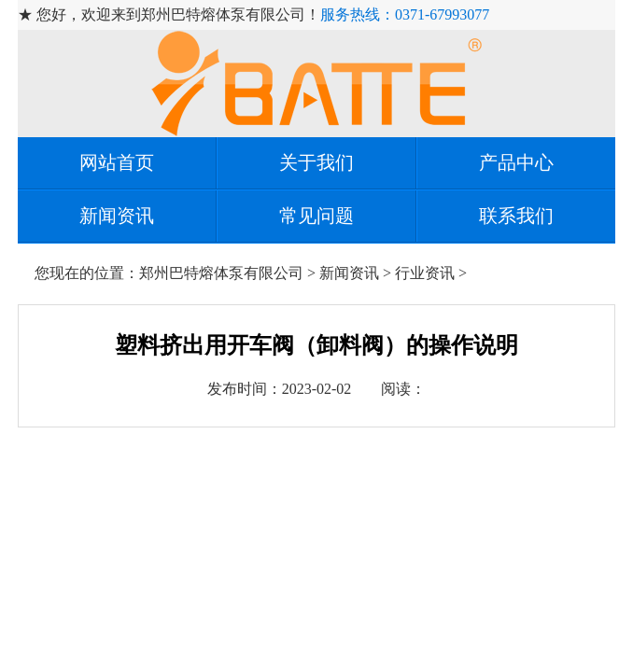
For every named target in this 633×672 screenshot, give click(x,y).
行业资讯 (425, 273)
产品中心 (516, 162)
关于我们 (316, 162)
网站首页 (117, 162)
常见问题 (316, 216)
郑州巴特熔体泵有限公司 (221, 273)
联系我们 (516, 216)
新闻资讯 (117, 216)
